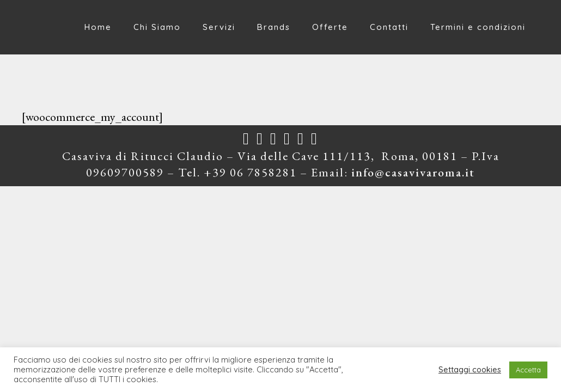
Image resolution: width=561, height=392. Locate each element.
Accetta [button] (528, 370)
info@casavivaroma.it (413, 172)
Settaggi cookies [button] (470, 370)
